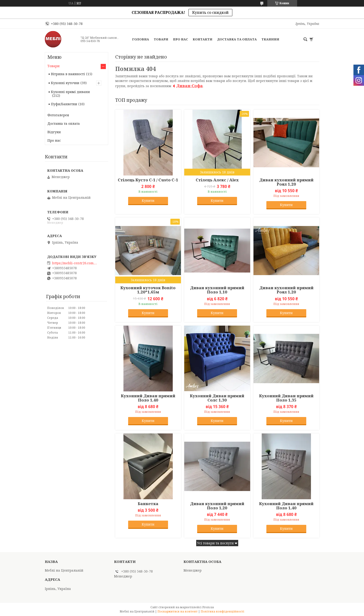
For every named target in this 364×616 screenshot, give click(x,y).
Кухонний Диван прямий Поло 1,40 (148, 398)
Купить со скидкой (210, 12)
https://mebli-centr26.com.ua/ (76, 263)
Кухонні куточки (65, 83)
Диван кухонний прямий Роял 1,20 (286, 182)
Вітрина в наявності (68, 74)
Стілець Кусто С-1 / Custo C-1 (148, 180)
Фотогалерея (58, 115)
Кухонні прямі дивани (70, 92)
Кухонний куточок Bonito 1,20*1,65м (148, 290)
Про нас (180, 39)
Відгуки (54, 132)
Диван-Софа (190, 86)
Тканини (270, 39)
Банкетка (148, 504)
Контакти (203, 39)
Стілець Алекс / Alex (217, 180)
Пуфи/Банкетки (64, 104)
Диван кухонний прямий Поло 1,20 (217, 506)
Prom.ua (208, 607)
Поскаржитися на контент (178, 611)
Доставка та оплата (237, 39)
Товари (161, 39)
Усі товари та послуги (215, 543)
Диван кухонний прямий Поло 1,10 (217, 290)
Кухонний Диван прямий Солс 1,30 (217, 398)
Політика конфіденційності (222, 611)
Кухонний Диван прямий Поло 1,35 (286, 398)
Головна (141, 39)
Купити (148, 201)
